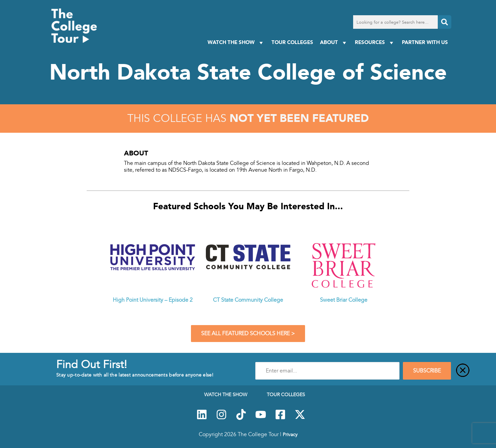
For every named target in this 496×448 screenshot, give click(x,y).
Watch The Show (236, 42)
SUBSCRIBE (427, 371)
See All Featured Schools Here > (248, 334)
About (334, 42)
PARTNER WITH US (425, 42)
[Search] (445, 22)
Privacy (290, 434)
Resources (375, 42)
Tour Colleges (292, 42)
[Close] (463, 371)
